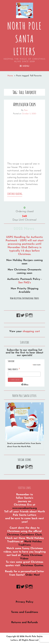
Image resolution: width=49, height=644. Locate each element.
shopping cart (31, 331)
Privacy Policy (24, 602)
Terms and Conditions (25, 612)
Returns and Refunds (24, 622)
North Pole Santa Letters (25, 39)
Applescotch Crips (24, 104)
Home (11, 76)
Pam (26, 110)
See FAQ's (25, 283)
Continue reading (15, 194)
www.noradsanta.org (25, 508)
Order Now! (33, 575)
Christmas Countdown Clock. (25, 535)
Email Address (14, 369)
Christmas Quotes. (32, 566)
